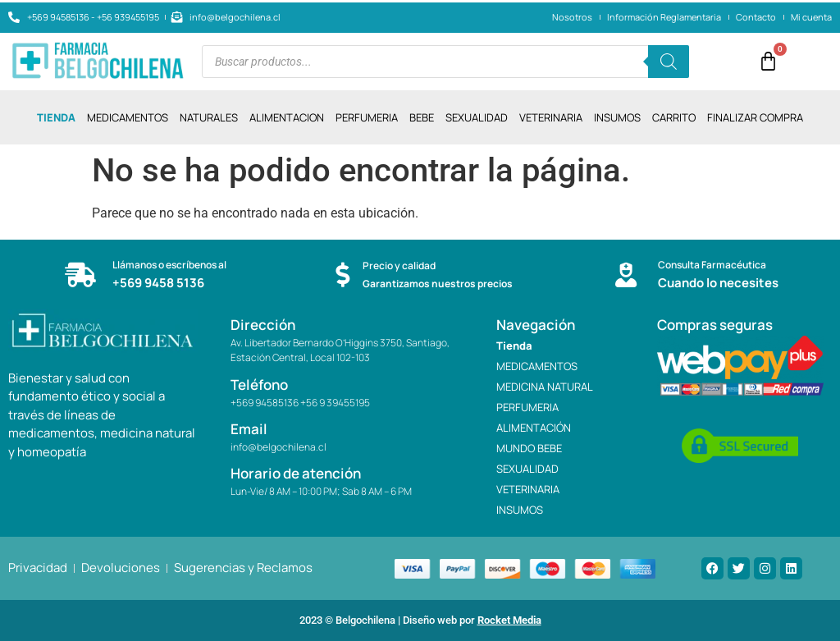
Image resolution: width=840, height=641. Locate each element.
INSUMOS (617, 117)
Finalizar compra (755, 117)
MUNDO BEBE (529, 448)
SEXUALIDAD (477, 117)
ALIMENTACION (287, 117)
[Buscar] (669, 62)
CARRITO (674, 117)
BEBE (422, 117)
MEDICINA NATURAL (545, 387)
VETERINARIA (551, 117)
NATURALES (209, 117)
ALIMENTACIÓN (534, 428)
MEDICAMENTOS (128, 117)
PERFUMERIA (367, 117)
